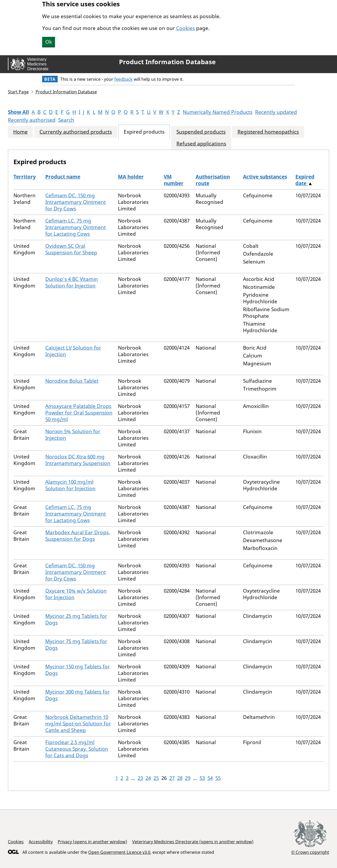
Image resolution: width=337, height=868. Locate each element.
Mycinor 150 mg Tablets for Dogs (78, 670)
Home (20, 132)
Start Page (18, 92)
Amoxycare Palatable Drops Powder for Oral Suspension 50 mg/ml (79, 413)
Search (66, 120)
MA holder (131, 177)
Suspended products (201, 132)
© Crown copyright (310, 852)
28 (180, 778)
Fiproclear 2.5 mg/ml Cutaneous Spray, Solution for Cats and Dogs (77, 749)
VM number (174, 180)
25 (156, 778)
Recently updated (276, 112)
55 (218, 778)
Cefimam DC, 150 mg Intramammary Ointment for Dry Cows (76, 202)
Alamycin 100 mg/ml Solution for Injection (70, 485)
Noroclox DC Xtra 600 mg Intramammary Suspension (78, 460)
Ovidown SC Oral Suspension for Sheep (71, 249)
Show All (18, 112)
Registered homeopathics (268, 132)
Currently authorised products (76, 132)
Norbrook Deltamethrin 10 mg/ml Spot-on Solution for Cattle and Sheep (78, 724)
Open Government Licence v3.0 (119, 852)
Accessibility (41, 842)
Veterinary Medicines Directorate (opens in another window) (193, 842)
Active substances (265, 177)
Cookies (185, 28)
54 (210, 778)
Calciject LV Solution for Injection (73, 351)
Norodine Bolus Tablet (72, 381)
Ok (49, 42)
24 (148, 778)
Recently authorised (32, 120)
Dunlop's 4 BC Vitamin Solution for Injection (72, 282)
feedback (123, 79)
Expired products (144, 132)
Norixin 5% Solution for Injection (73, 435)
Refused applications (201, 144)
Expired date (305, 180)
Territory (25, 177)
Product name (63, 177)
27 (172, 778)
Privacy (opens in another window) (92, 842)
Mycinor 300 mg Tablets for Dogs (78, 695)
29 (188, 778)
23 (140, 778)
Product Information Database (167, 62)
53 (202, 778)
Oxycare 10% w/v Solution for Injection (76, 594)
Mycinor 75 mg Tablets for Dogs (76, 645)
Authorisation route (213, 180)
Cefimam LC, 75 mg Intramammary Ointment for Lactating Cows (76, 227)
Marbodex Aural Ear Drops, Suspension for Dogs (78, 536)
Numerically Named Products (218, 112)
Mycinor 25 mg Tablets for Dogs (76, 619)
